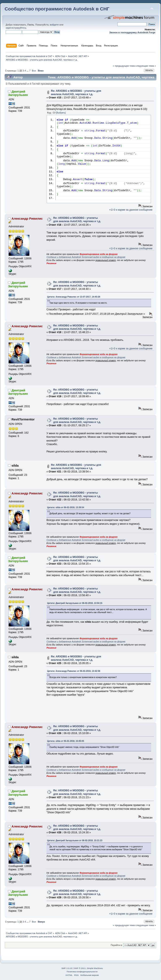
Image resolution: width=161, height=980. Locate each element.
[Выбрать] (61, 113)
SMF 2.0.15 (67, 968)
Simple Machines (95, 968)
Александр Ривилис (27, 218)
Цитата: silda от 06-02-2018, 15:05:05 (66, 741)
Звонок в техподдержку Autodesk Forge (132, 32)
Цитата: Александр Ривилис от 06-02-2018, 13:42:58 (74, 671)
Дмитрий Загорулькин (18, 93)
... (28, 71)
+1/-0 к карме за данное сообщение (131, 210)
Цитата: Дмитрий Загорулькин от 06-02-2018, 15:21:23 (75, 841)
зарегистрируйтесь (16, 28)
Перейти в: (117, 945)
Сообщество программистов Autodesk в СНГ (57, 9)
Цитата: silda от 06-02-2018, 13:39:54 (66, 507)
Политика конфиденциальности (82, 972)
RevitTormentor (23, 419)
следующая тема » (146, 66)
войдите (54, 25)
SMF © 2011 (80, 968)
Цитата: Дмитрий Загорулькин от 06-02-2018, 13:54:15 (75, 603)
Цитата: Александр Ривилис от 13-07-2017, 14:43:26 (74, 297)
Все (34, 71)
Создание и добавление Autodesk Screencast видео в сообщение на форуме (86, 257)
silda (15, 465)
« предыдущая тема (124, 66)
